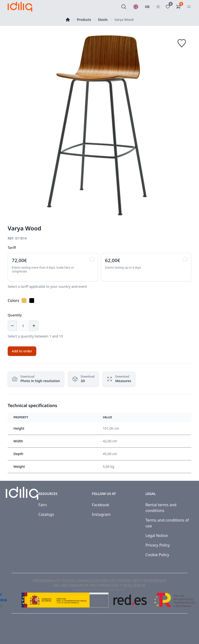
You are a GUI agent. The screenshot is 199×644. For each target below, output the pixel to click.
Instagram (101, 514)
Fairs (43, 505)
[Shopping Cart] (179, 7)
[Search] (124, 7)
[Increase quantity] (34, 326)
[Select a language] (136, 7)
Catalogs (46, 514)
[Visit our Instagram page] (185, 633)
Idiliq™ (29, 633)
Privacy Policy (158, 545)
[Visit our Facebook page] (174, 633)
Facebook (100, 505)
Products (84, 20)
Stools (103, 20)
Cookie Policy (157, 555)
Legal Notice (157, 536)
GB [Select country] (147, 7)
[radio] (53, 267)
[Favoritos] (169, 7)
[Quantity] (23, 326)
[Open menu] (189, 7)
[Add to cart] (22, 351)
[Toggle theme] (158, 7)
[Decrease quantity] (12, 326)
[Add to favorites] (182, 43)
